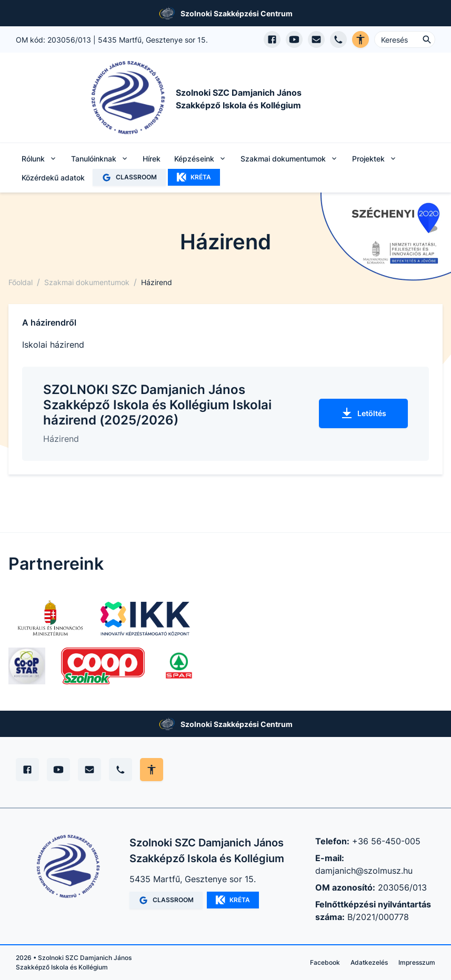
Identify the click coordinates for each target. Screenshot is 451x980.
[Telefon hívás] (338, 39)
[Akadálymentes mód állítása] (152, 770)
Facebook (325, 962)
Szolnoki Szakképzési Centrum (237, 13)
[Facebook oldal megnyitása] (272, 39)
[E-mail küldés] (316, 39)
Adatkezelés (369, 962)
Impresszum (417, 962)
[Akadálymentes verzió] (360, 39)
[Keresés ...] (405, 39)
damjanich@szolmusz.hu (364, 871)
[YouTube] (58, 770)
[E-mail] (89, 770)
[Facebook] (27, 770)
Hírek (152, 159)
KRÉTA (194, 177)
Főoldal (21, 282)
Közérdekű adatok (53, 178)
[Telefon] (121, 770)
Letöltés (363, 413)
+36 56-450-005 (386, 841)
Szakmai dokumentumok (87, 282)
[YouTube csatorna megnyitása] (294, 39)
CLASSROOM (129, 178)
